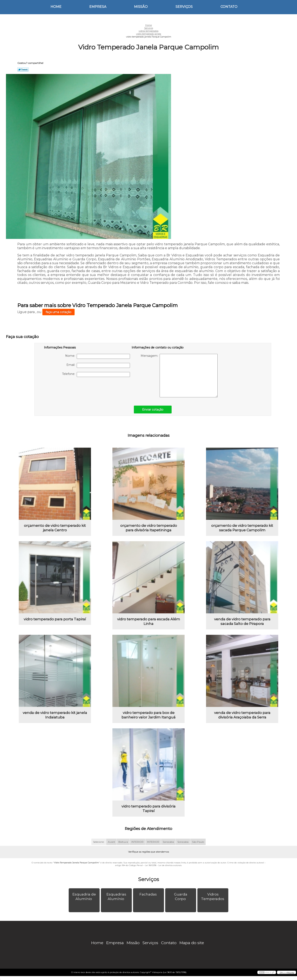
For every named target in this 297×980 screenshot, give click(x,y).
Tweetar (23, 69)
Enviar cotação (153, 410)
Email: (98, 365)
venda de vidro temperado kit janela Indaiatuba (55, 715)
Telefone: (96, 374)
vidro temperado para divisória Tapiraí (148, 809)
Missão (141, 7)
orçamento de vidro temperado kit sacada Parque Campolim (242, 528)
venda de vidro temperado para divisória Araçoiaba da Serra (242, 715)
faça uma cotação (58, 312)
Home (56, 7)
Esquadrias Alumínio (116, 897)
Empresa (98, 7)
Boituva (123, 842)
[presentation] (70, 389)
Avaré (111, 842)
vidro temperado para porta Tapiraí (55, 619)
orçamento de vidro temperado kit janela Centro (55, 528)
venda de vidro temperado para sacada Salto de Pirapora (242, 621)
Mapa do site (192, 943)
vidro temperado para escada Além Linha (149, 621)
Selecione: (99, 842)
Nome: (98, 356)
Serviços (184, 7)
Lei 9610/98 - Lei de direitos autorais (163, 865)
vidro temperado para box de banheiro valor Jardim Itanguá (148, 715)
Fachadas (148, 894)
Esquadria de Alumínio (84, 897)
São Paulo (198, 842)
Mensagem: (179, 376)
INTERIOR (137, 842)
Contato (229, 7)
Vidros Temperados (213, 897)
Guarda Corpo (181, 897)
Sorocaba (168, 842)
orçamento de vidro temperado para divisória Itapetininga (149, 528)
